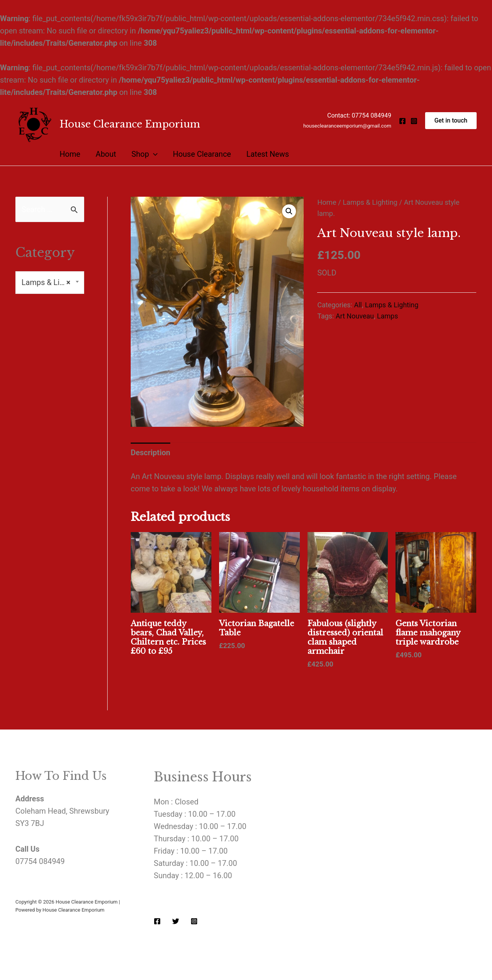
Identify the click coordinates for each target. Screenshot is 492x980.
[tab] (150, 453)
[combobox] (50, 283)
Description (150, 453)
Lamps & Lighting (370, 202)
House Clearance (202, 154)
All (358, 305)
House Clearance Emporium (130, 124)
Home (70, 154)
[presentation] (153, 154)
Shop (145, 154)
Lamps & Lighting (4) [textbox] (50, 283)
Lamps (388, 316)
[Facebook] (402, 121)
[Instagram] (414, 121)
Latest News (268, 154)
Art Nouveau (355, 316)
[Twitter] (176, 921)
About (106, 154)
